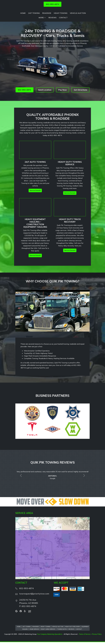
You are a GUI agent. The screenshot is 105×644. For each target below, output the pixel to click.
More (42, 29)
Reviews (52, 29)
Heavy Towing (61, 24)
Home (23, 24)
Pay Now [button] (63, 101)
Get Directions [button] (81, 101)
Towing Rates (62, 640)
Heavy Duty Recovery (73, 638)
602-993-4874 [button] (52, 4)
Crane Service (34, 640)
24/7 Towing (34, 24)
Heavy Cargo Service (48, 640)
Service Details (35, 202)
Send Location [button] (45, 101)
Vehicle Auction (78, 24)
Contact (63, 29)
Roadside (47, 24)
